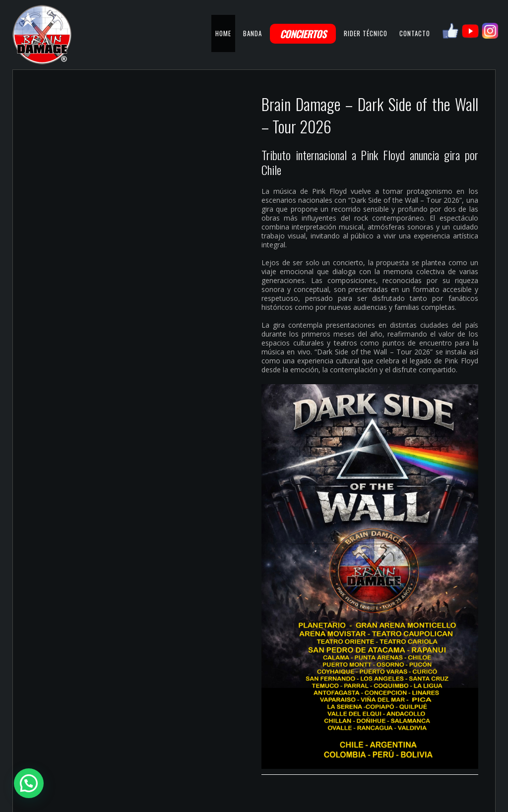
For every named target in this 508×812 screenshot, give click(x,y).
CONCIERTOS (303, 34)
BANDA (253, 33)
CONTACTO (415, 33)
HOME (223, 33)
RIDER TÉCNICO (366, 33)
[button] (29, 783)
